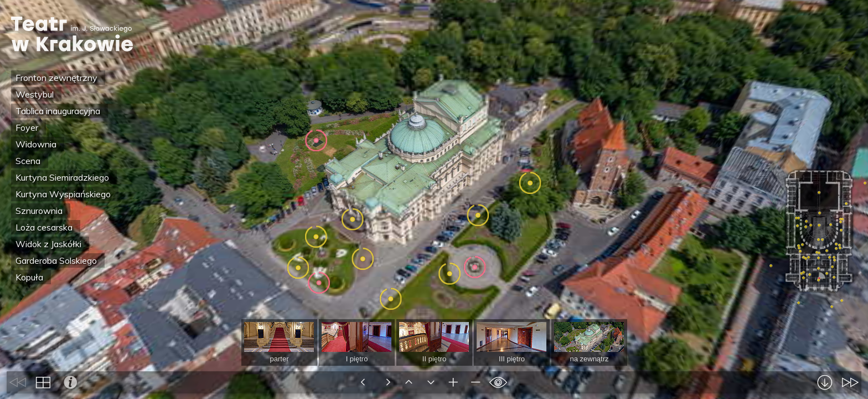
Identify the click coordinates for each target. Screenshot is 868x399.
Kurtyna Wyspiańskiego (63, 194)
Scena (28, 161)
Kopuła (29, 277)
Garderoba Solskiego (56, 260)
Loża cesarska (44, 227)
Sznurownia (39, 211)
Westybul (35, 94)
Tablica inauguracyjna (58, 111)
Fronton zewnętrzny (56, 78)
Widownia (36, 144)
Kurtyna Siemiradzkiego (62, 177)
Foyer (27, 127)
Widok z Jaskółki (48, 244)
